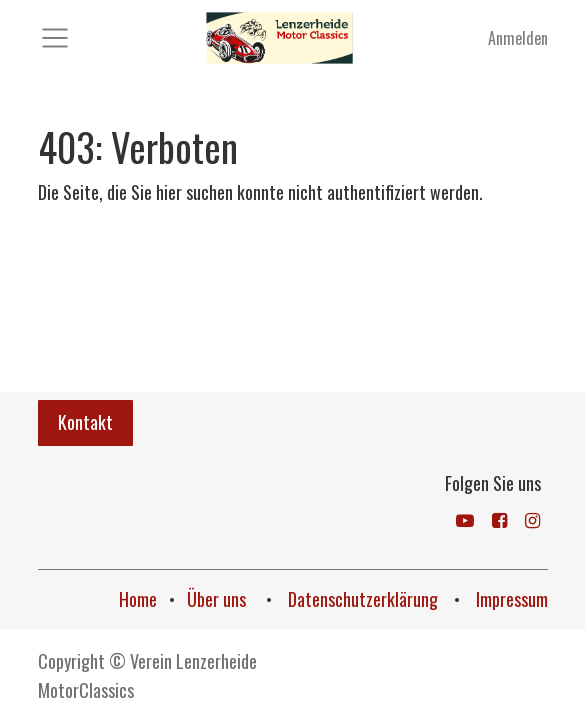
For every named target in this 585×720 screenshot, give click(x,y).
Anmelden (518, 38)
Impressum (512, 599)
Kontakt (85, 422)
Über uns (218, 599)
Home (138, 599)
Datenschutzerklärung (365, 599)
